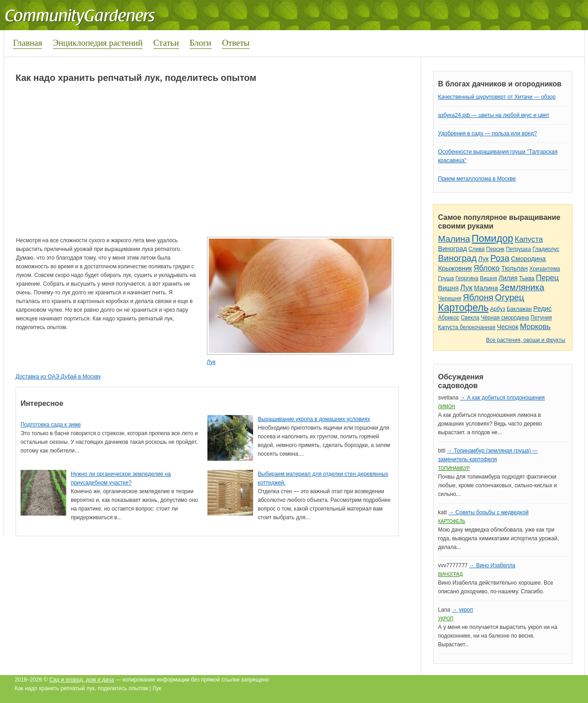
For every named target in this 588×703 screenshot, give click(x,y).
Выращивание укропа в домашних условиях (314, 419)
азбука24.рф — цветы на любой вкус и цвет (494, 115)
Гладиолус (546, 249)
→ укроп (462, 610)
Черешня (450, 298)
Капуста (529, 239)
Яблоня (478, 297)
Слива (476, 249)
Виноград (453, 249)
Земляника (522, 287)
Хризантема (545, 269)
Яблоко (486, 268)
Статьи (166, 43)
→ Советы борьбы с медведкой (488, 512)
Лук (211, 362)
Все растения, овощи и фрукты (526, 340)
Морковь (535, 327)
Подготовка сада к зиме (51, 425)
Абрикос (449, 318)
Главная (28, 43)
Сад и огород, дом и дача (82, 680)
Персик (495, 249)
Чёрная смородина (505, 318)
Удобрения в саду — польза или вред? (487, 133)
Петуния (541, 318)
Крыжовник (455, 268)
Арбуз (498, 309)
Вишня (488, 278)
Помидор (492, 238)
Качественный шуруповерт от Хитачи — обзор (497, 97)
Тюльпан (514, 268)
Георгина (467, 278)
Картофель (464, 307)
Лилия (508, 278)
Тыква (527, 278)
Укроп (446, 619)
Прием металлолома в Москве (477, 179)
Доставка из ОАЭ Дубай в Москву (58, 377)
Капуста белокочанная (467, 327)
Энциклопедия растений (98, 43)
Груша (446, 278)
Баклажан (519, 309)
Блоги (201, 43)
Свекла (470, 318)
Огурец (509, 297)
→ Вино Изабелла (492, 565)
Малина (454, 239)
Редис (542, 309)
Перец (547, 278)
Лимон (447, 407)
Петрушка (518, 249)
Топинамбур (454, 468)
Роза (500, 258)
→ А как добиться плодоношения (502, 398)
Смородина (528, 259)
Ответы (236, 43)
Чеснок (508, 327)
